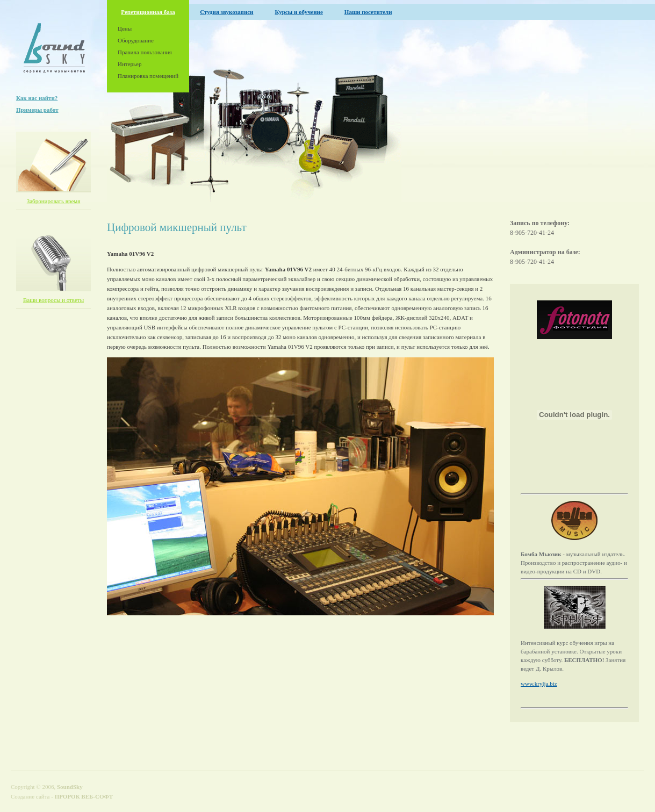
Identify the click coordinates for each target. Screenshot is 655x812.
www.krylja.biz (539, 684)
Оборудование (136, 40)
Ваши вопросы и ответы (53, 300)
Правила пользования (145, 52)
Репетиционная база (148, 12)
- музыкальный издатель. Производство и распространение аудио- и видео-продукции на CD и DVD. (574, 563)
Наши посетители (368, 12)
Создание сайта (30, 796)
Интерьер (129, 64)
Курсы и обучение (298, 12)
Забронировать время (54, 201)
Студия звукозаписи (226, 12)
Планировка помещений (148, 76)
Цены (125, 28)
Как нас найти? (37, 98)
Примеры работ (37, 110)
